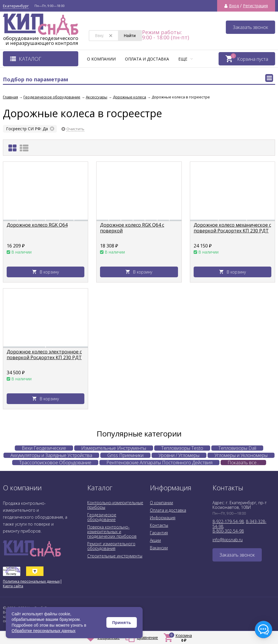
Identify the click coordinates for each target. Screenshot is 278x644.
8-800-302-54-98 (228, 531)
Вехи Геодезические (44, 448)
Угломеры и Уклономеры (241, 455)
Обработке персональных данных (44, 631)
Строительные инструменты (115, 556)
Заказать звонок (250, 27)
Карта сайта (13, 586)
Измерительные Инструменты (114, 448)
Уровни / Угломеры (179, 455)
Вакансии (159, 548)
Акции (155, 540)
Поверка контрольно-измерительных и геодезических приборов (112, 532)
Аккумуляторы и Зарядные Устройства (51, 455)
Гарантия (159, 533)
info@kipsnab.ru (228, 540)
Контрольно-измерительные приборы (115, 505)
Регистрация (255, 6)
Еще (186, 59)
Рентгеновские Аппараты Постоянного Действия (159, 463)
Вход (234, 6)
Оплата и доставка (147, 59)
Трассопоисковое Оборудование (55, 463)
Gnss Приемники (125, 455)
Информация (163, 518)
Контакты (159, 525)
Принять (122, 622)
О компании (101, 59)
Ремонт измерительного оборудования (111, 546)
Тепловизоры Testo (182, 448)
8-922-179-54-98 (228, 521)
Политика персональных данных (31, 581)
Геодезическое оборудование (102, 517)
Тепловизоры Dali (237, 448)
